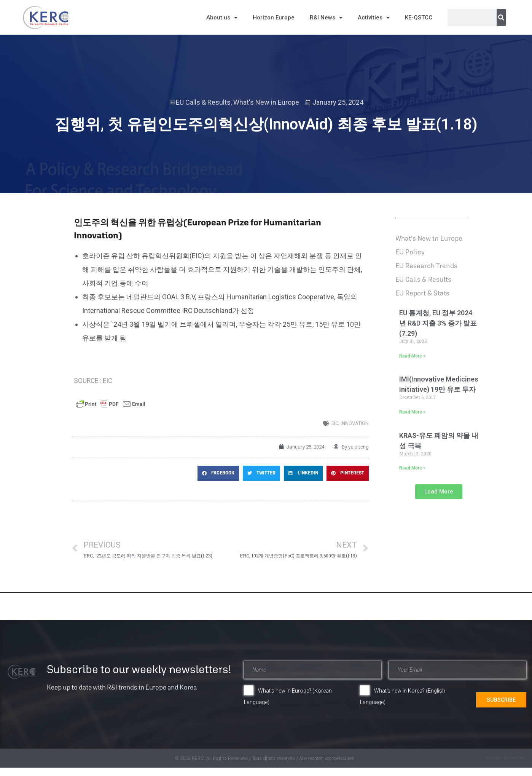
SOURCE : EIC (93, 381)
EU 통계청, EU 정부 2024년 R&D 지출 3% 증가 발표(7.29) (438, 323)
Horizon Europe (274, 18)
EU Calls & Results (203, 102)
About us (222, 18)
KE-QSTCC (419, 18)
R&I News (326, 18)
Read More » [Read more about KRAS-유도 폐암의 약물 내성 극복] (412, 468)
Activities (374, 18)
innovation (355, 423)
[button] (218, 473)
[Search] (501, 18)
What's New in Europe (266, 102)
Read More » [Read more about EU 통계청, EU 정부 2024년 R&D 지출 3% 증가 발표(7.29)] (412, 356)
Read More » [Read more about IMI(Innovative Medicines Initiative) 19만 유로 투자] (412, 412)
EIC (335, 423)
